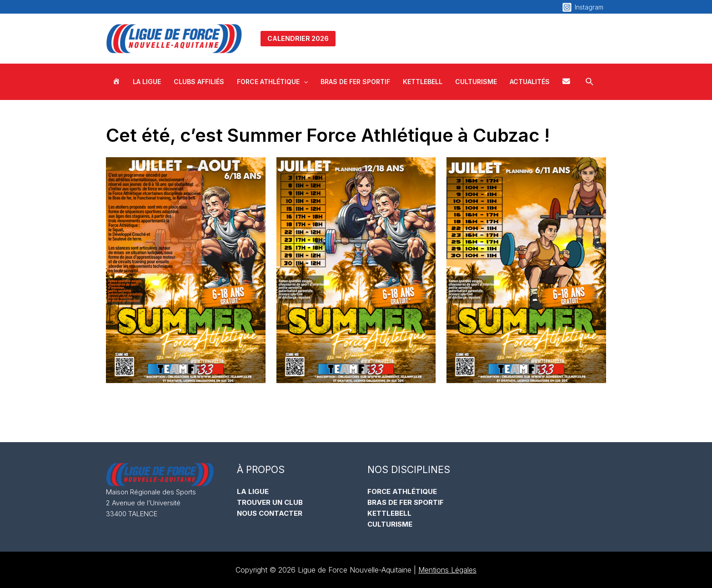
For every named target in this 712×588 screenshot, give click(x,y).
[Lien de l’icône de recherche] (590, 82)
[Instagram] (583, 7)
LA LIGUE (253, 491)
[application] (304, 82)
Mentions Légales (447, 570)
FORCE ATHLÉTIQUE (402, 491)
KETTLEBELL (389, 513)
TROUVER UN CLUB (270, 502)
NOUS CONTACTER (270, 513)
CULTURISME (390, 524)
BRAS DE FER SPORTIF (406, 502)
